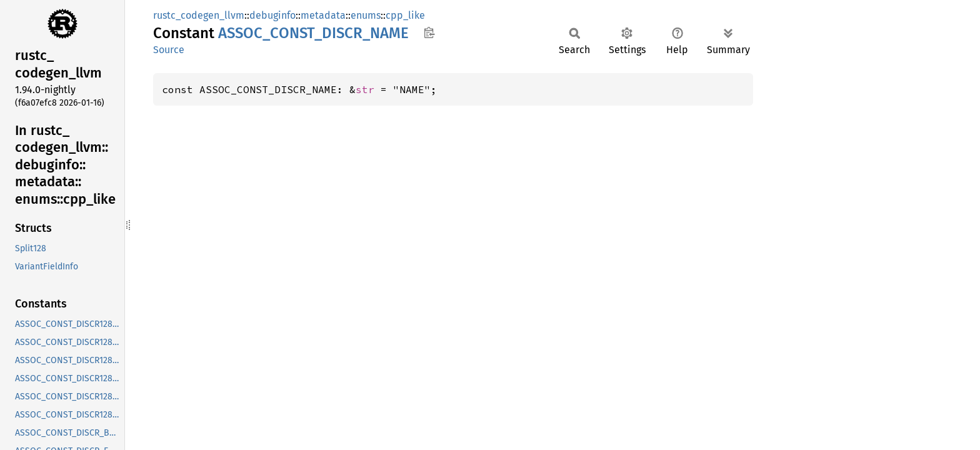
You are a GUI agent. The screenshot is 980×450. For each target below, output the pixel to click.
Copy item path (429, 32)
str (365, 89)
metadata (323, 15)
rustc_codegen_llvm (199, 15)
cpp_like (405, 15)
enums (366, 15)
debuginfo (272, 15)
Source (169, 50)
